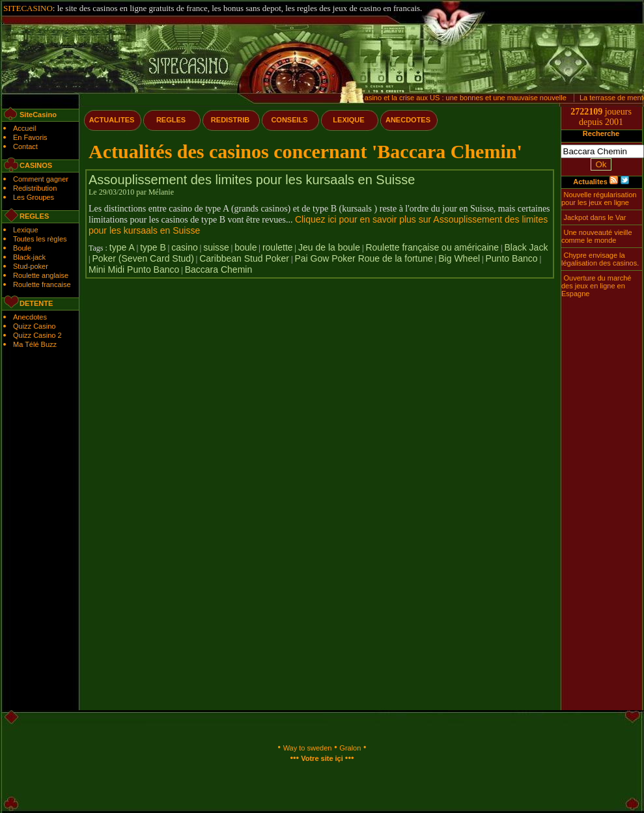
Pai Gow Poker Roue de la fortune (363, 258)
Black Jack (526, 247)
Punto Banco (511, 258)
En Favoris (30, 137)
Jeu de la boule (329, 247)
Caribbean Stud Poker (244, 258)
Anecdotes (30, 317)
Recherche (601, 133)
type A (122, 247)
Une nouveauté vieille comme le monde (597, 236)
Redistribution (35, 188)
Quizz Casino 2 (37, 335)
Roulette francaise (42, 284)
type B (153, 247)
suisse (216, 247)
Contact (25, 146)
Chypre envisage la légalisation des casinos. (600, 259)
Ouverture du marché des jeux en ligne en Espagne (596, 286)
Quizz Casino (34, 326)
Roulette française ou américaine (432, 247)
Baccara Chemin (219, 269)
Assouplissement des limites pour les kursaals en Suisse (252, 180)
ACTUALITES (112, 120)
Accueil (24, 128)
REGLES (171, 120)
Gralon (350, 748)
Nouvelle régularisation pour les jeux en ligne (599, 199)
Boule (22, 248)
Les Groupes (34, 197)
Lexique (26, 230)
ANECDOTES (408, 120)
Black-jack (29, 257)
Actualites (590, 182)
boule (245, 247)
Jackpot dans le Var (595, 217)
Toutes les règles (40, 239)
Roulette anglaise (41, 275)
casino (184, 247)
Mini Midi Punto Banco (134, 269)
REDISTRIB (230, 120)
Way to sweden (308, 748)
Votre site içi (322, 758)
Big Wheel (459, 258)
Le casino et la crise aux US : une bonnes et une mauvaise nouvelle (462, 98)
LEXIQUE (348, 120)
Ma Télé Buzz (35, 344)
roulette (278, 247)
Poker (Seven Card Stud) (143, 258)
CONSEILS (289, 120)
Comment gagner (41, 179)
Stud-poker (31, 266)
